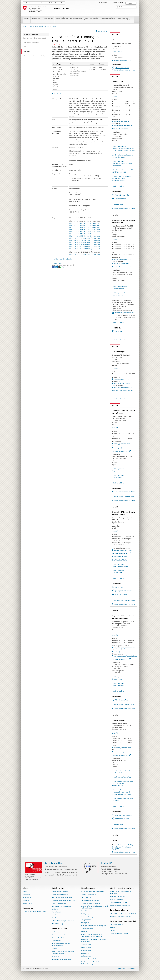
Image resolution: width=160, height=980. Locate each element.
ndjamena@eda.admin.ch (123, 550)
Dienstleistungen (76, 20)
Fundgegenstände (87, 920)
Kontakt (114, 34)
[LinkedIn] (57, 267)
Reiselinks (55, 918)
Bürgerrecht (85, 953)
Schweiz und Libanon (109, 20)
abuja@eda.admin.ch (121, 121)
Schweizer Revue (86, 950)
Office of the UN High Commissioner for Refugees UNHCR (123, 847)
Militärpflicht (85, 923)
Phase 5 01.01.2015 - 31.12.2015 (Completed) (85, 247)
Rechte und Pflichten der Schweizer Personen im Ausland (63, 953)
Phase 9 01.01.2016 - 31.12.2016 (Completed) (85, 238)
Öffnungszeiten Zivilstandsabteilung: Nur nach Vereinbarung (122, 163)
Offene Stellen (28, 903)
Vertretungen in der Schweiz (61, 932)
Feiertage (26, 900)
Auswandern (56, 956)
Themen (113, 927)
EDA (42, 3)
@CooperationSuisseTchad (124, 591)
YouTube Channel (121, 594)
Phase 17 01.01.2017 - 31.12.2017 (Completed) (85, 223)
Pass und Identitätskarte (88, 894)
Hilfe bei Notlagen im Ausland (90, 903)
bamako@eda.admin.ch (122, 259)
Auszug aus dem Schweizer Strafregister (93, 926)
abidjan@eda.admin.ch (122, 652)
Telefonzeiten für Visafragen (123, 777)
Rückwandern (56, 941)
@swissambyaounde (122, 819)
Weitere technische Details (63, 259)
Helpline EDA (107, 863)
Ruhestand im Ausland (59, 938)
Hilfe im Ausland (57, 915)
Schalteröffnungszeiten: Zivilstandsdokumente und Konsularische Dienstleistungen (122, 792)
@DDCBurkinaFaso (121, 700)
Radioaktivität (56, 912)
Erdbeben (55, 909)
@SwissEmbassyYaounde (124, 815)
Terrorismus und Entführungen (62, 906)
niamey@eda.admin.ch (122, 444)
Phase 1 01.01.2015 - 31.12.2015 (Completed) (85, 254)
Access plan (117, 52)
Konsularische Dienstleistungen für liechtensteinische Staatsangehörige (92, 935)
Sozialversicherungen (88, 917)
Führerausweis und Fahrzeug (90, 900)
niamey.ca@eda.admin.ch (123, 448)
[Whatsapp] (61, 267)
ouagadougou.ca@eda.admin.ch (125, 656)
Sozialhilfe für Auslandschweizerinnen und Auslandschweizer (94, 907)
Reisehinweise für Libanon (60, 891)
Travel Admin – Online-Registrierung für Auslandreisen (93, 940)
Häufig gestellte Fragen (59, 903)
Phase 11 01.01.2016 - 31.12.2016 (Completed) (85, 234)
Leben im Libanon (62, 20)
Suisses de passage (87, 947)
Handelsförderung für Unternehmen (92, 959)
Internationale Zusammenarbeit (126, 20)
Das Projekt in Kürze (61, 94)
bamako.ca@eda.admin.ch (123, 263)
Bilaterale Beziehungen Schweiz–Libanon (123, 913)
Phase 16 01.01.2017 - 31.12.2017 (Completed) (85, 225)
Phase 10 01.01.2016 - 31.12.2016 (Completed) (85, 236)
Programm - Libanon (116, 924)
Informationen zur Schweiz (119, 902)
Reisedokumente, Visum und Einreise (63, 900)
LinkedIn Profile (121, 199)
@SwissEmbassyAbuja (123, 195)
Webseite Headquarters (121, 129)
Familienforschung (87, 929)
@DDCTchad (119, 587)
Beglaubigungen (86, 911)
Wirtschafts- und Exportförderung (121, 916)
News (25, 891)
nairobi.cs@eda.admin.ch (123, 387)
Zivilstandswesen (86, 956)
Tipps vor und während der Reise (62, 897)
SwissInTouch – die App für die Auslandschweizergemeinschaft (91, 963)
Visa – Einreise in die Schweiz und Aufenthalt (120, 892)
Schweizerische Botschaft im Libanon (35, 911)
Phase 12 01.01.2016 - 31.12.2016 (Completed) (85, 232)
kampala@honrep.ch (121, 379)
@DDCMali (119, 331)
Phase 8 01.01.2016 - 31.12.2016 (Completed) (85, 240)
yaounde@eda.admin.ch (122, 748)
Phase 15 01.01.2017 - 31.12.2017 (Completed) (85, 228)
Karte (115, 96)
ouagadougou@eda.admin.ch (124, 648)
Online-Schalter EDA (53, 863)
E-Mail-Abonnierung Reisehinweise (63, 921)
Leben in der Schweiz (117, 899)
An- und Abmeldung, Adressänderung (93, 891)
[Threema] (59, 267)
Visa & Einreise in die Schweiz (92, 20)
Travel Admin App (58, 924)
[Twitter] (55, 267)
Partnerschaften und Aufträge (119, 933)
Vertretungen (36, 20)
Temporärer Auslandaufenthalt (62, 959)
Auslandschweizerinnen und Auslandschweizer (61, 945)
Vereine (55, 949)
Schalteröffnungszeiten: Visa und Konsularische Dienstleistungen (122, 784)
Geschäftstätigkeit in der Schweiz (120, 905)
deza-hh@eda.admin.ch (122, 60)
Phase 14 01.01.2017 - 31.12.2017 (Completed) (85, 230)
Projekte (113, 930)
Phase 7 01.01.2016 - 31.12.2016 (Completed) (85, 242)
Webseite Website (120, 557)
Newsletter (27, 894)
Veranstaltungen (28, 897)
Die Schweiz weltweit (56, 3)
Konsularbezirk (118, 204)
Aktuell (27, 20)
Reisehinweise (48, 20)
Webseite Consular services (122, 391)
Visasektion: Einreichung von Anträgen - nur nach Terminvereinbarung (122, 178)
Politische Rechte (86, 897)
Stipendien (84, 932)
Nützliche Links (86, 944)
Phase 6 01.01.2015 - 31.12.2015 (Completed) (85, 245)
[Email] (63, 267)
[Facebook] (53, 267)
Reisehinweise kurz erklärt (60, 894)
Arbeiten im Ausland (58, 935)
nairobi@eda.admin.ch (122, 383)
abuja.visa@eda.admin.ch (123, 125)
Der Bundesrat (31, 3)
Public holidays (119, 186)
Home (25, 26)
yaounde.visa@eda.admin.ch (124, 752)
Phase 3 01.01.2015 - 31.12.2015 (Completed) (85, 249)
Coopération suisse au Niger (125, 492)
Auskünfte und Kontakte (118, 896)
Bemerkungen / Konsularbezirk (124, 336)
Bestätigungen (86, 914)
